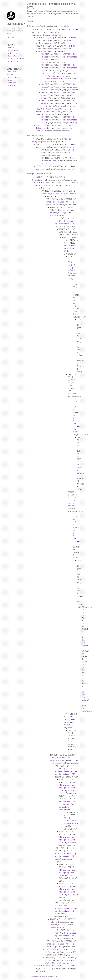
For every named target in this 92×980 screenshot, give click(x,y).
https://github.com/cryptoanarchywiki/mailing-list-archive (42, 976)
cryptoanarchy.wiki (17, 24)
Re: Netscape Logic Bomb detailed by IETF (61, 202)
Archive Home (13, 53)
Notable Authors (13, 61)
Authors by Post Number (16, 59)
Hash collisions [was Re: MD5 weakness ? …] (71, 821)
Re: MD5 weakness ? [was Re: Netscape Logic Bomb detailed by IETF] (66, 771)
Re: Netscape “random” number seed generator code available (59, 57)
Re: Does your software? (72, 268)
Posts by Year (13, 56)
